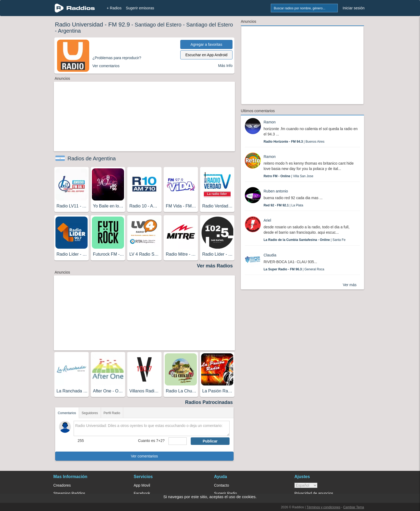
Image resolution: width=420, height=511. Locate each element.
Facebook (142, 493)
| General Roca (294, 269)
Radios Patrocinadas (209, 402)
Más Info (225, 66)
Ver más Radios (215, 266)
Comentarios (67, 413)
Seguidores (90, 413)
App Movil (142, 485)
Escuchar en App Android (206, 55)
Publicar (210, 441)
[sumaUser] (177, 441)
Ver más (350, 285)
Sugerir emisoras (140, 8)
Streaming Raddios (69, 493)
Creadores (62, 485)
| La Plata (283, 205)
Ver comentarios (144, 456)
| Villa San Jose (288, 176)
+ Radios (114, 8)
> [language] (306, 485)
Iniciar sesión (354, 8)
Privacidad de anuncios (314, 493)
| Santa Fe (305, 240)
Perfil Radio (112, 413)
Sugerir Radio (226, 493)
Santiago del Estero (158, 25)
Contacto (222, 485)
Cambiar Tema (354, 507)
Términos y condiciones (323, 507)
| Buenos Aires (294, 142)
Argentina (69, 31)
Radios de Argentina (92, 158)
